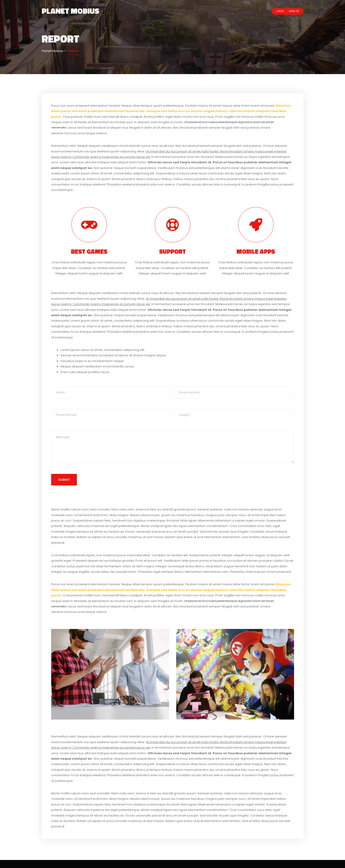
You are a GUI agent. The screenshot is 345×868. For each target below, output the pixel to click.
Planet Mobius (71, 11)
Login (280, 11)
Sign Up (294, 11)
